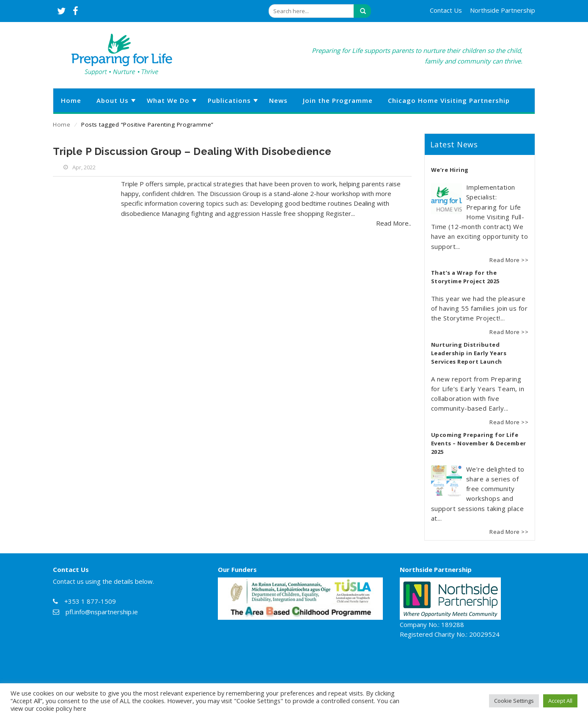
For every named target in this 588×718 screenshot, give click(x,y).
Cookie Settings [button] (514, 701)
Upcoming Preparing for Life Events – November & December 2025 (479, 443)
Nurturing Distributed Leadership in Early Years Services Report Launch (469, 353)
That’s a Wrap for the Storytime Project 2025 (465, 277)
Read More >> (509, 260)
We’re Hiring (450, 170)
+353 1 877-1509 (90, 601)
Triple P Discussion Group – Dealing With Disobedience (192, 151)
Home (62, 124)
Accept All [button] (560, 701)
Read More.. (394, 223)
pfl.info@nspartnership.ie (102, 612)
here (80, 708)
